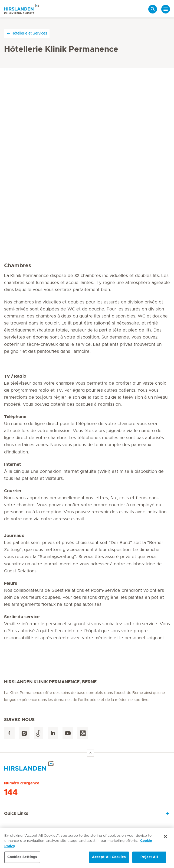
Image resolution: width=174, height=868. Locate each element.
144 (11, 792)
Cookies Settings (22, 858)
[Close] (165, 837)
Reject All (149, 858)
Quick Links (16, 814)
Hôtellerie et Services (27, 33)
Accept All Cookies (109, 858)
